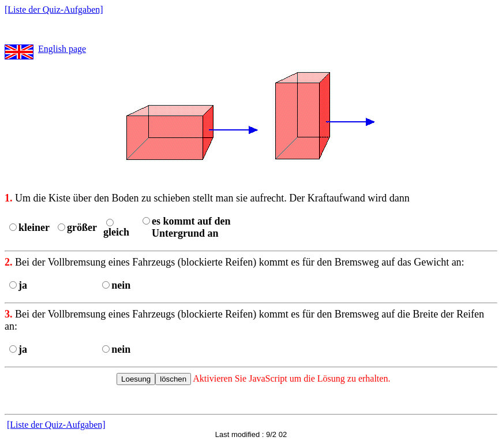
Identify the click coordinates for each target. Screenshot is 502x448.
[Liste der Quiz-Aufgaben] (54, 10)
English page (62, 49)
